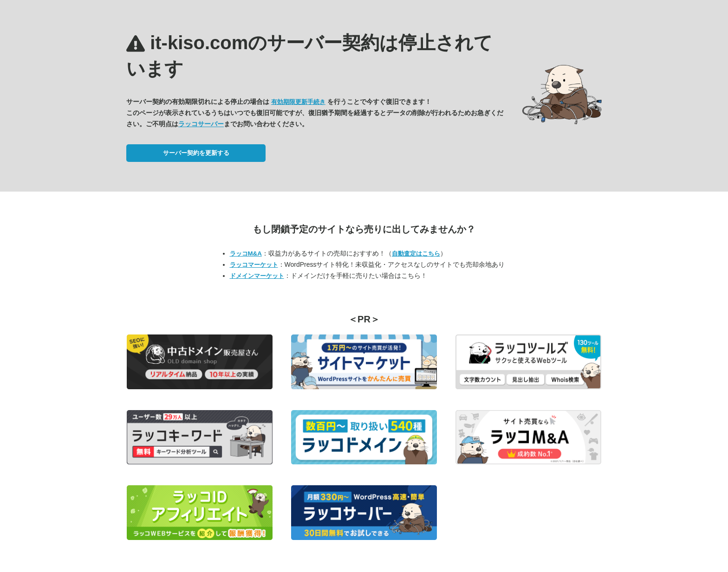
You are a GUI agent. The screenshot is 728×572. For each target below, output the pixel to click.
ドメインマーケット (257, 276)
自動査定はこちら (416, 254)
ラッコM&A (246, 254)
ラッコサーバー (201, 124)
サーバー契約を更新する (196, 153)
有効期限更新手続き (298, 102)
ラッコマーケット (254, 265)
